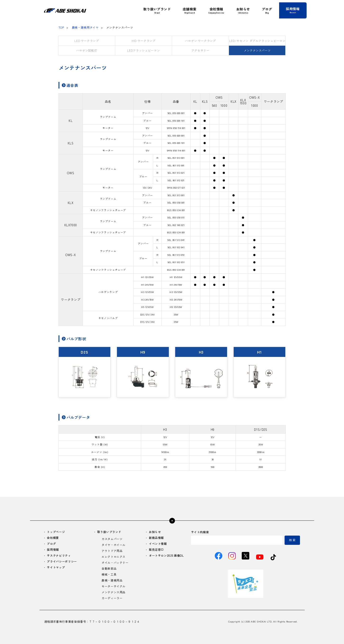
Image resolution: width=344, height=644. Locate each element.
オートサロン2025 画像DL (166, 556)
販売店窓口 (156, 550)
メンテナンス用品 (114, 592)
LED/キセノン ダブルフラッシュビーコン (257, 41)
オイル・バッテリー (115, 563)
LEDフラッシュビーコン (143, 50)
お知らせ (155, 532)
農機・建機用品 (112, 580)
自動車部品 (109, 569)
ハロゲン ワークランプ (201, 41)
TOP (61, 27)
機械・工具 (109, 575)
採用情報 (53, 550)
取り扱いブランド (109, 532)
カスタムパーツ (112, 539)
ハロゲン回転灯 (87, 50)
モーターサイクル (114, 586)
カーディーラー (112, 598)
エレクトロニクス (114, 557)
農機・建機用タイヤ (85, 27)
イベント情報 (158, 544)
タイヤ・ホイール (114, 545)
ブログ (52, 544)
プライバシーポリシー (62, 562)
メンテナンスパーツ (257, 50)
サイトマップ (56, 567)
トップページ (56, 532)
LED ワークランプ (87, 41)
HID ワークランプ (143, 41)
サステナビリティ (59, 556)
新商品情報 (156, 538)
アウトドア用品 (112, 551)
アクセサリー (201, 50)
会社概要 (53, 538)
